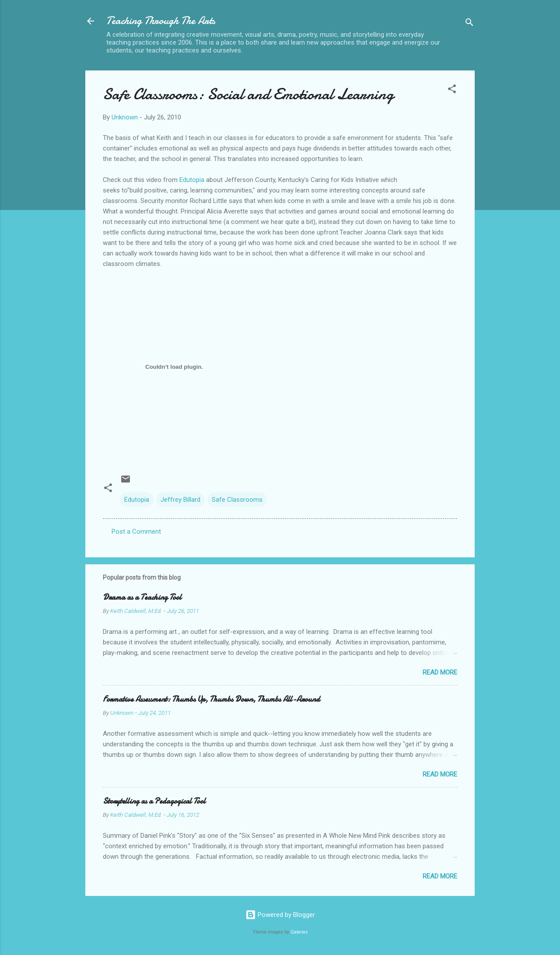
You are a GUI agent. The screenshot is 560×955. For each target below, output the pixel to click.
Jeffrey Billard (180, 500)
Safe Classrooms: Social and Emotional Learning (248, 94)
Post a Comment (136, 532)
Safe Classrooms (237, 500)
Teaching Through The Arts (161, 21)
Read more (440, 672)
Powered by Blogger (280, 915)
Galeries (299, 932)
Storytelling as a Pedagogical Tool (154, 801)
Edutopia (192, 180)
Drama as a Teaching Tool (142, 597)
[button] (452, 90)
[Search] (469, 24)
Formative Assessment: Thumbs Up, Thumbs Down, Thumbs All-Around (211, 699)
